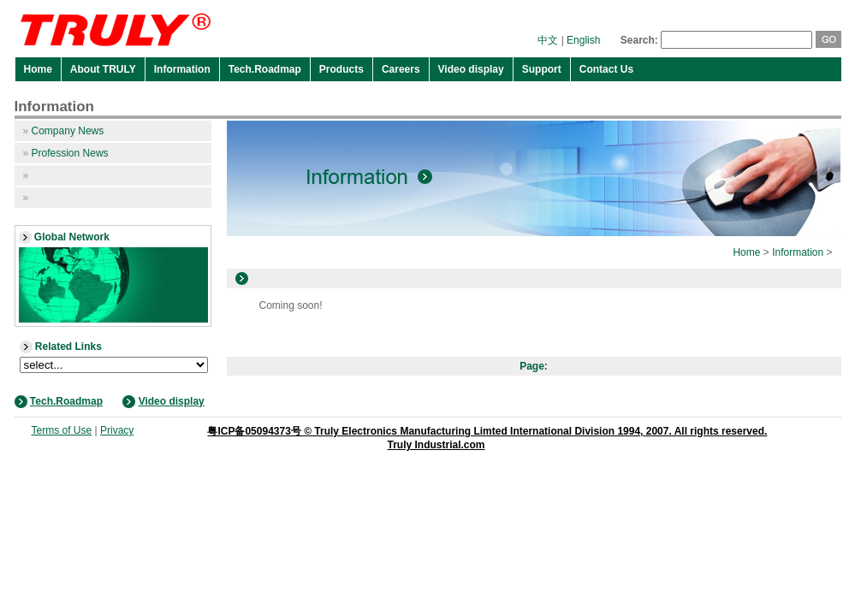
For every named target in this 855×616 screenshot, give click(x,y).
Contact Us (606, 69)
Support (542, 69)
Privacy (117, 430)
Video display (471, 69)
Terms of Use (62, 430)
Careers (401, 69)
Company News (64, 131)
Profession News (66, 153)
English (583, 40)
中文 (548, 40)
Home (38, 69)
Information (182, 69)
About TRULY (103, 69)
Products (341, 69)
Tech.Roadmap (265, 69)
